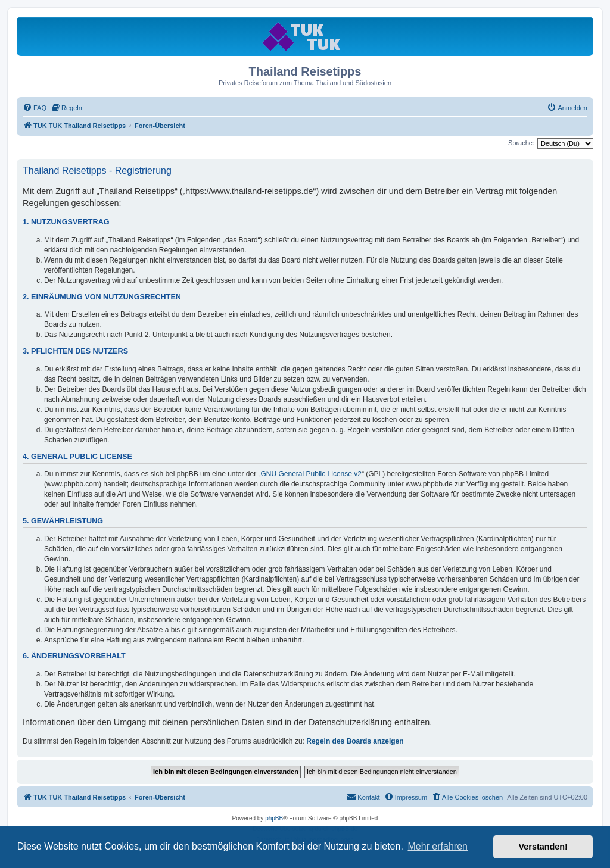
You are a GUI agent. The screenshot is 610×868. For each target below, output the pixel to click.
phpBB (274, 818)
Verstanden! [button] (543, 847)
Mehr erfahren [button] (438, 846)
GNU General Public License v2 (311, 474)
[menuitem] (35, 108)
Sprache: (521, 143)
